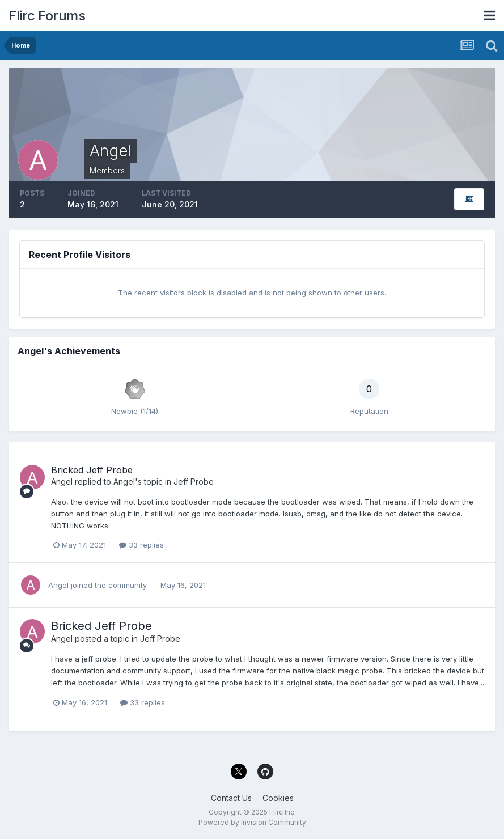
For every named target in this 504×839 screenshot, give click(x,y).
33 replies (141, 545)
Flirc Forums (47, 16)
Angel (62, 482)
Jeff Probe (194, 482)
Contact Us (231, 798)
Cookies (278, 798)
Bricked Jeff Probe (92, 470)
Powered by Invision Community (252, 822)
